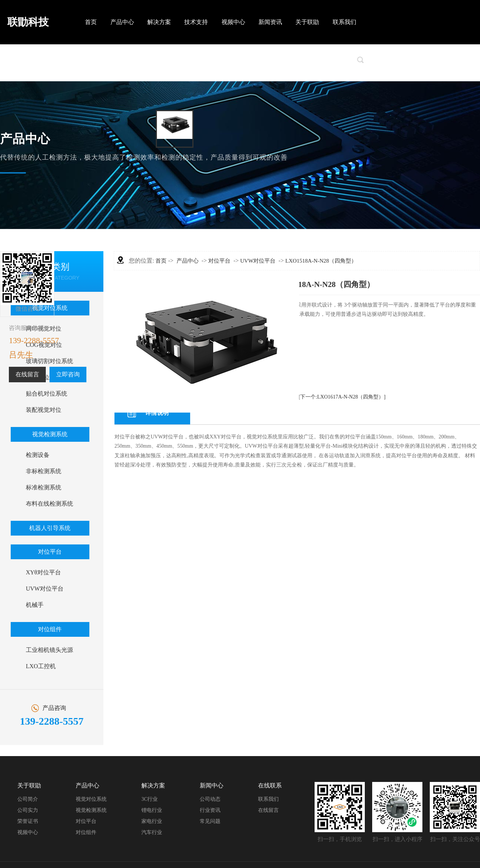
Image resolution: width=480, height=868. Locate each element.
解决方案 (159, 22)
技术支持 (196, 22)
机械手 (35, 605)
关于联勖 (307, 22)
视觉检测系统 (50, 434)
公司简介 (28, 799)
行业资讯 (210, 810)
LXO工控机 (41, 666)
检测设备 (38, 455)
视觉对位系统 (91, 799)
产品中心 (122, 22)
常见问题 (210, 821)
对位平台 (50, 552)
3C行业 (150, 799)
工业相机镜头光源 (49, 650)
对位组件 (50, 629)
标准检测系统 (44, 487)
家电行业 (152, 821)
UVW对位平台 (45, 589)
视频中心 (233, 22)
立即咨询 (68, 374)
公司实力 (28, 810)
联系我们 (344, 22)
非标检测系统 (44, 471)
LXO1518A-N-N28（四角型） (321, 261)
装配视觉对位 (44, 410)
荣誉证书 (28, 821)
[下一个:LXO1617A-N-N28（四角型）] (342, 397)
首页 (91, 22)
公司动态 (210, 799)
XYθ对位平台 (43, 572)
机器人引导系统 (50, 528)
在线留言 (27, 374)
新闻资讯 (270, 22)
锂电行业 (152, 810)
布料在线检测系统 (49, 504)
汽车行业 (152, 832)
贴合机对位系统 (47, 394)
